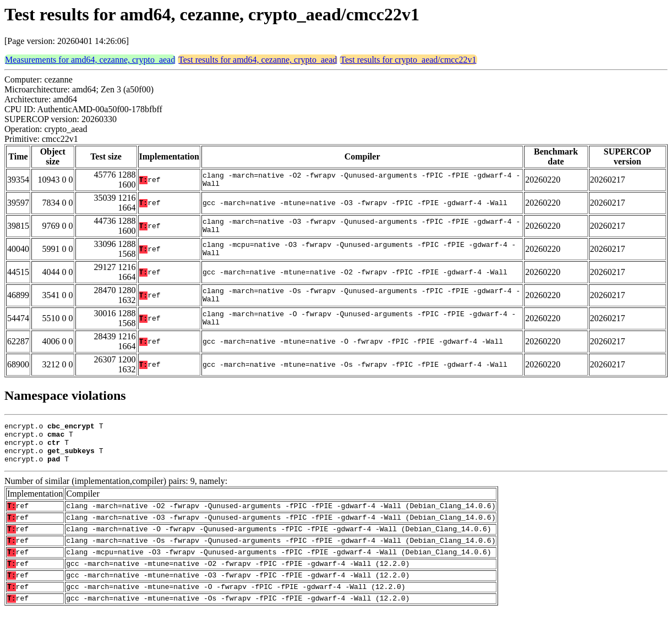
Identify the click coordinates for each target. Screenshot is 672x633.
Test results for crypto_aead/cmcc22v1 (408, 60)
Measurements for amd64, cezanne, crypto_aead (90, 60)
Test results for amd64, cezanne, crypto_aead (258, 60)
